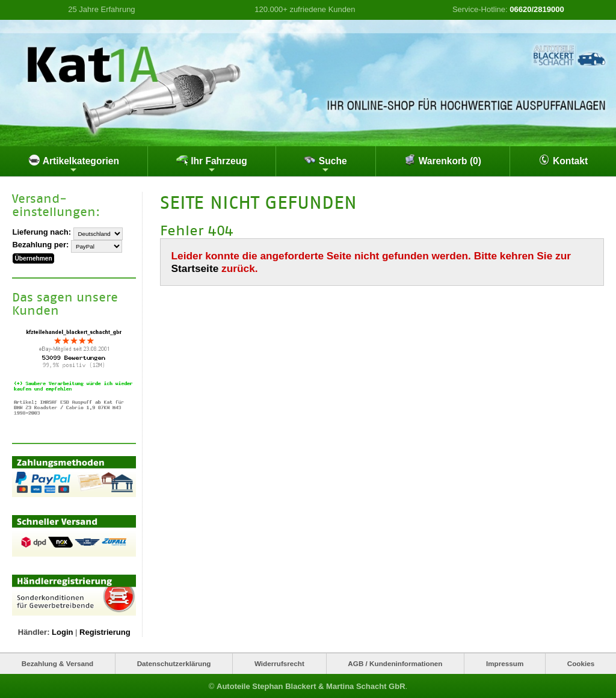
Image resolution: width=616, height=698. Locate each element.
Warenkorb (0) (442, 160)
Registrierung (105, 632)
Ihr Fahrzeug (212, 164)
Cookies (581, 663)
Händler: (34, 632)
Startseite (195, 268)
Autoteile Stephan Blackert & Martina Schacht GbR (311, 686)
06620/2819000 (537, 9)
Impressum (505, 663)
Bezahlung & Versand (58, 663)
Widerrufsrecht (279, 663)
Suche (325, 164)
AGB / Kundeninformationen (395, 663)
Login (62, 632)
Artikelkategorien (74, 164)
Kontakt (563, 160)
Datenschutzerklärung (174, 663)
